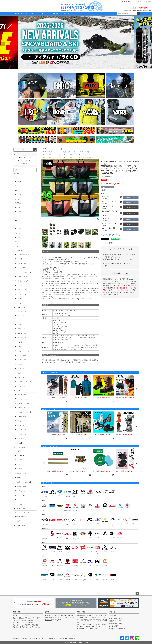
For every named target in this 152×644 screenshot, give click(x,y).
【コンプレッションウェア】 (24, 382)
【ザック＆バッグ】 (84, 152)
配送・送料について (116, 618)
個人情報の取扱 (71, 639)
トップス (19, 186)
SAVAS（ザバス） (21, 517)
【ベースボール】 (21, 360)
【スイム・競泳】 (21, 355)
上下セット (19, 177)
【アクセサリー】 (20, 447)
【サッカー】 (20, 320)
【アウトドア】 (21, 369)
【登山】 (19, 373)
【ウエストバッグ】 (22, 425)
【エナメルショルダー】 (23, 408)
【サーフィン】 (21, 377)
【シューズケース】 (22, 430)
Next (149, 44)
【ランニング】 (21, 316)
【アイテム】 (18, 170)
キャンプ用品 (90, 158)
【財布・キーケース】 (22, 486)
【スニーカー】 (21, 250)
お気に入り (43, 13)
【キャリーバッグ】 (22, 439)
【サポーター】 (21, 456)
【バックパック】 (21, 394)
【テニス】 (19, 342)
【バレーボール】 (21, 333)
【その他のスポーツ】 (22, 386)
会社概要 (124, 2)
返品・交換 (81, 612)
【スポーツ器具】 (20, 526)
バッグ (88, 155)
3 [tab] (78, 71)
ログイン (132, 2)
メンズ (17, 173)
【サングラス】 (21, 460)
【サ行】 (59, 155)
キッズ (17, 225)
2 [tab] (76, 71)
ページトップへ (137, 594)
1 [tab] (75, 71)
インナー (19, 190)
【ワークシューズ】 (22, 294)
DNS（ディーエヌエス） (23, 512)
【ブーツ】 (19, 285)
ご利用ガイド (147, 2)
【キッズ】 (19, 259)
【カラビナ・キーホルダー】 (24, 491)
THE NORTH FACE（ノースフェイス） (74, 155)
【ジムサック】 (21, 421)
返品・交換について (116, 623)
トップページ (18, 13)
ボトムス (19, 195)
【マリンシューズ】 (22, 290)
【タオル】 (19, 469)
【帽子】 (19, 451)
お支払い (48, 612)
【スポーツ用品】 (20, 308)
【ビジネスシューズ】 (22, 281)
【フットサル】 (21, 324)
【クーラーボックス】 (22, 495)
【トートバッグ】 (21, 417)
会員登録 (139, 2)
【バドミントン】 (21, 338)
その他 (18, 521)
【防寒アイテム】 (21, 473)
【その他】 (19, 299)
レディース (18, 199)
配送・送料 (17, 612)
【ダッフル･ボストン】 (23, 403)
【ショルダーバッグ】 (22, 399)
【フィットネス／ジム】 (23, 277)
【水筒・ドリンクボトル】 (24, 482)
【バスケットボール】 (22, 329)
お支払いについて (115, 621)
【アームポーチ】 (21, 434)
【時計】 (19, 478)
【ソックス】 (20, 464)
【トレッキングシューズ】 (24, 272)
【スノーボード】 (21, 311)
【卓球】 (19, 347)
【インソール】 (21, 303)
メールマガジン (42, 639)
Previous (3, 44)
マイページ (55, 13)
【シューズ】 (19, 246)
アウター (19, 182)
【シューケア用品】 (22, 268)
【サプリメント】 (20, 509)
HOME (44, 149)
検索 (138, 14)
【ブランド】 (51, 155)
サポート (112, 612)
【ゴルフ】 (19, 364)
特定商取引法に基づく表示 (56, 639)
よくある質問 (113, 626)
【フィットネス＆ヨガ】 (23, 351)
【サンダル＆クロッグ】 (23, 255)
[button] (44, 389)
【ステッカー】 (21, 500)
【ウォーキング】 (21, 263)
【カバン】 (18, 391)
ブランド (29, 13)
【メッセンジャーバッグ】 (24, 412)
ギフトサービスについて (117, 629)
